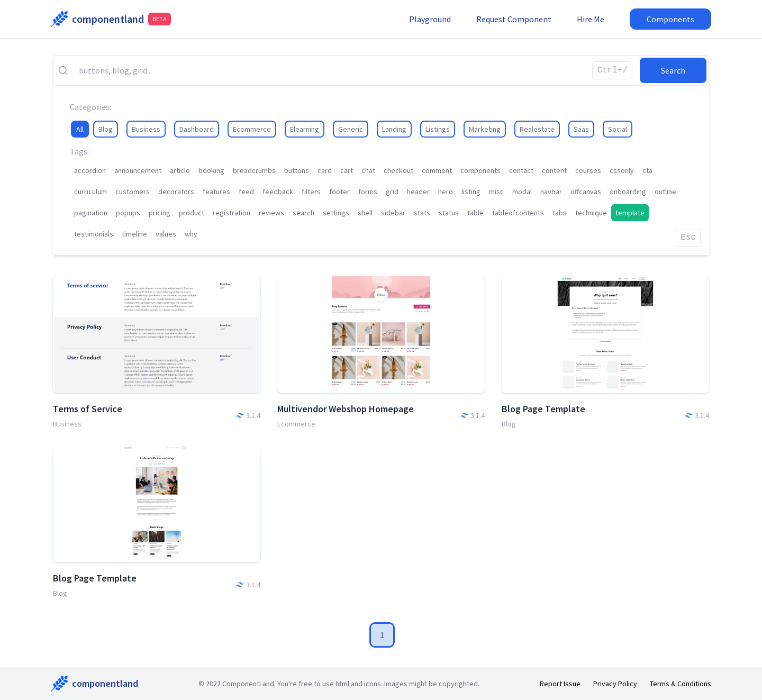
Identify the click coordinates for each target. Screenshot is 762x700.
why (191, 234)
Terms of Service (88, 409)
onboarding (628, 192)
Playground (430, 19)
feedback (278, 192)
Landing (394, 129)
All (80, 129)
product (192, 213)
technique (591, 213)
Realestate (537, 129)
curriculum (90, 192)
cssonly (622, 170)
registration (232, 213)
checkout (398, 170)
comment (437, 170)
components (480, 170)
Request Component (514, 19)
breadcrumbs (254, 170)
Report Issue (560, 684)
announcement (138, 170)
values (166, 234)
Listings (438, 129)
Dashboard (197, 129)
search (303, 213)
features (216, 192)
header (418, 192)
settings (336, 213)
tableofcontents (518, 213)
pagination (91, 213)
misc (496, 192)
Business (146, 129)
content (554, 170)
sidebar (393, 213)
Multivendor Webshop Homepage (346, 409)
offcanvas (586, 192)
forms (368, 192)
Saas (581, 129)
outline (665, 192)
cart (347, 170)
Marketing (485, 129)
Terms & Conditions (681, 684)
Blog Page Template (543, 409)
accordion (90, 170)
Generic (351, 129)
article (180, 170)
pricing (160, 213)
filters (311, 192)
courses (588, 170)
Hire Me (591, 19)
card (325, 170)
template (630, 213)
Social (618, 129)
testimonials (94, 234)
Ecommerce (252, 129)
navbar (551, 192)
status (449, 213)
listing (471, 192)
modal (522, 192)
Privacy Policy (615, 684)
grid (392, 192)
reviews (271, 213)
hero (446, 192)
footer (339, 192)
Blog (106, 129)
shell (365, 213)
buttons (297, 170)
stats (422, 213)
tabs (560, 213)
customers (133, 192)
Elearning (305, 129)
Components (670, 19)
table (475, 213)
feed (246, 192)
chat (368, 170)
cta (647, 170)
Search (673, 70)
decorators (176, 192)
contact (521, 170)
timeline (134, 234)
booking (211, 170)
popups (128, 213)
